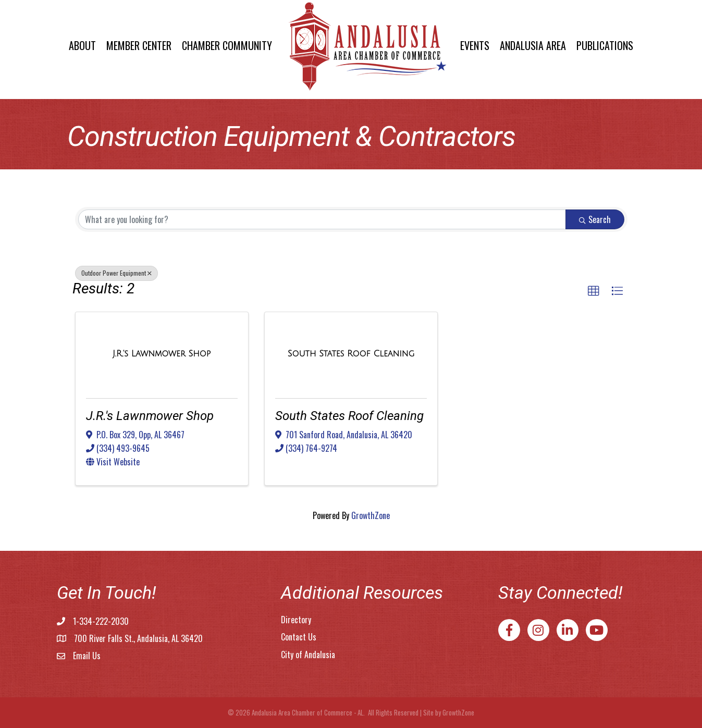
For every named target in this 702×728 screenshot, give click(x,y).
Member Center (139, 45)
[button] (594, 291)
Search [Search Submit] (595, 219)
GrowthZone (371, 515)
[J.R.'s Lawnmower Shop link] (162, 354)
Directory (296, 620)
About (82, 45)
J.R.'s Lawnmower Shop (150, 416)
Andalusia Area (533, 45)
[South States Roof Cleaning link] (351, 354)
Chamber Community (227, 45)
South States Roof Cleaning (349, 416)
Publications (605, 45)
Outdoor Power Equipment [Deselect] (116, 273)
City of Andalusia (308, 655)
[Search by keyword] (322, 219)
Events (475, 45)
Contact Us (299, 637)
